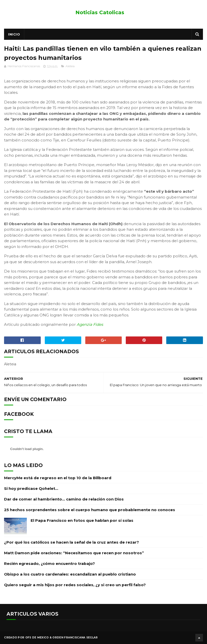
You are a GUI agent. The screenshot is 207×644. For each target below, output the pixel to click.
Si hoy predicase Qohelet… (31, 488)
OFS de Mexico (37, 638)
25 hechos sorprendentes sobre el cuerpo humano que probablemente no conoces (90, 510)
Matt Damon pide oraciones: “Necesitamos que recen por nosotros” (74, 553)
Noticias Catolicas (100, 12)
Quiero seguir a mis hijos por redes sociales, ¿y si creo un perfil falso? (75, 585)
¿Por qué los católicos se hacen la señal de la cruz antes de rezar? (71, 542)
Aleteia (70, 66)
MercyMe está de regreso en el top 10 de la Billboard (58, 478)
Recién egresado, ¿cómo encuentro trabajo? (49, 563)
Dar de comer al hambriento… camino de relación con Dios (64, 499)
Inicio (14, 34)
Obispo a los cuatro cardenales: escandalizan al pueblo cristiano (70, 574)
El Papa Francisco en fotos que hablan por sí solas (82, 520)
